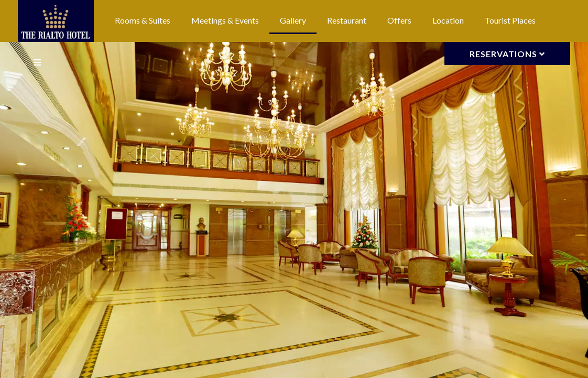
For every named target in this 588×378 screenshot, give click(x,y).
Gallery (293, 20)
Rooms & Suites (143, 20)
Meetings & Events (225, 20)
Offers (399, 20)
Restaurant (347, 20)
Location (448, 20)
